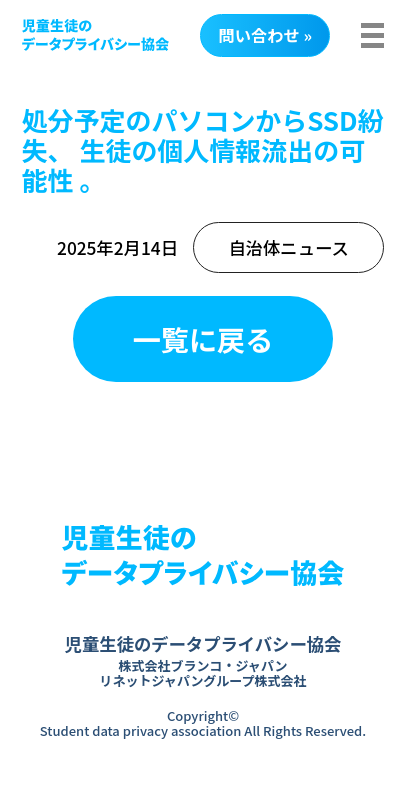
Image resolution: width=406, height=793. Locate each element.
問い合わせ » (265, 35)
